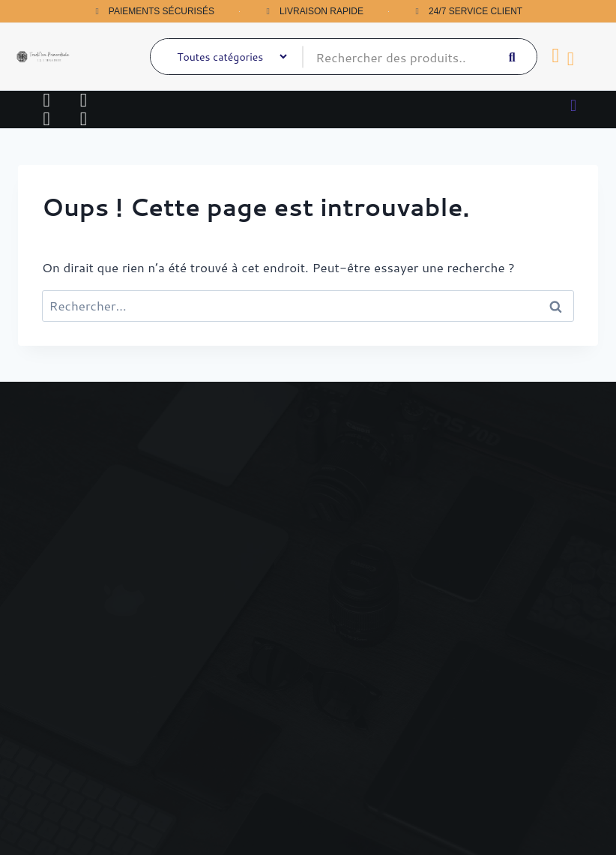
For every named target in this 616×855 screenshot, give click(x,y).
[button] (573, 105)
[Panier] (556, 56)
